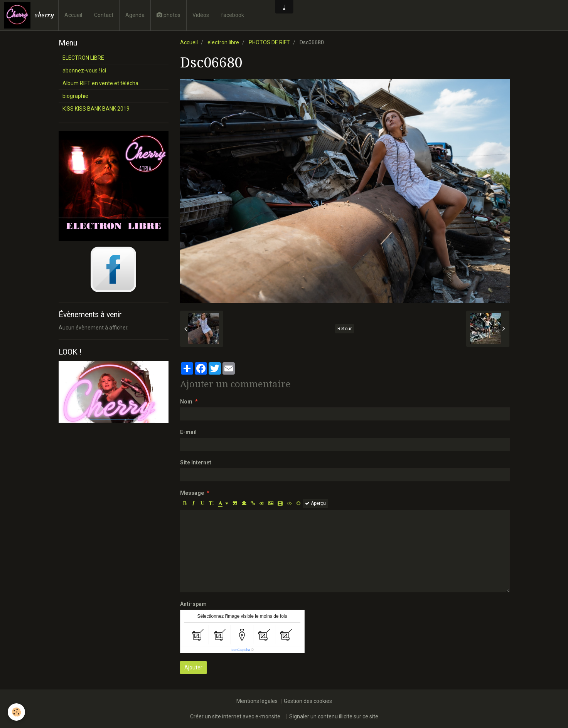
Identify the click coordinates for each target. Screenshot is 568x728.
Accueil (73, 15)
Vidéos (201, 15)
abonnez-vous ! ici (84, 71)
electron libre (223, 42)
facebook (233, 15)
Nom (186, 402)
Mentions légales (257, 701)
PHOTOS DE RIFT (269, 42)
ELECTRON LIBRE (83, 58)
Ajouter (193, 667)
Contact (104, 15)
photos (169, 15)
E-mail (188, 432)
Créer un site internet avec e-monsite (235, 716)
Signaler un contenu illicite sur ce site (334, 716)
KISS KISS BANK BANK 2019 (96, 109)
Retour (345, 329)
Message (192, 493)
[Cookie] (16, 712)
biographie (75, 96)
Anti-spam (193, 604)
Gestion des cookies (308, 701)
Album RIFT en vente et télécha (100, 83)
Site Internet (196, 462)
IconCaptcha (240, 650)
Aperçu (315, 503)
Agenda (135, 15)
